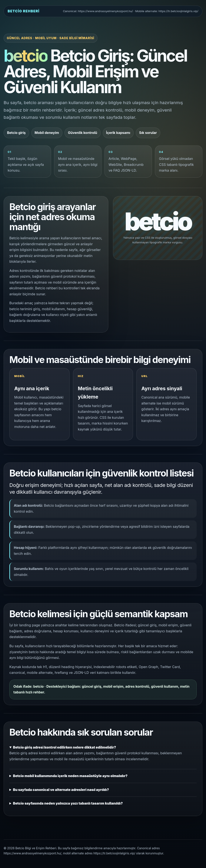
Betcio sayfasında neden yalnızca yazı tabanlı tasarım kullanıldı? (68, 803)
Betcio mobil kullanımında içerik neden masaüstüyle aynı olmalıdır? (70, 776)
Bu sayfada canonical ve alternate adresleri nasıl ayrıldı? (61, 790)
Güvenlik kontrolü (82, 133)
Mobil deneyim (47, 133)
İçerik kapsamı (118, 133)
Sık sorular (148, 133)
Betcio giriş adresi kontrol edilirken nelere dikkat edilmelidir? (64, 747)
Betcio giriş (16, 133)
